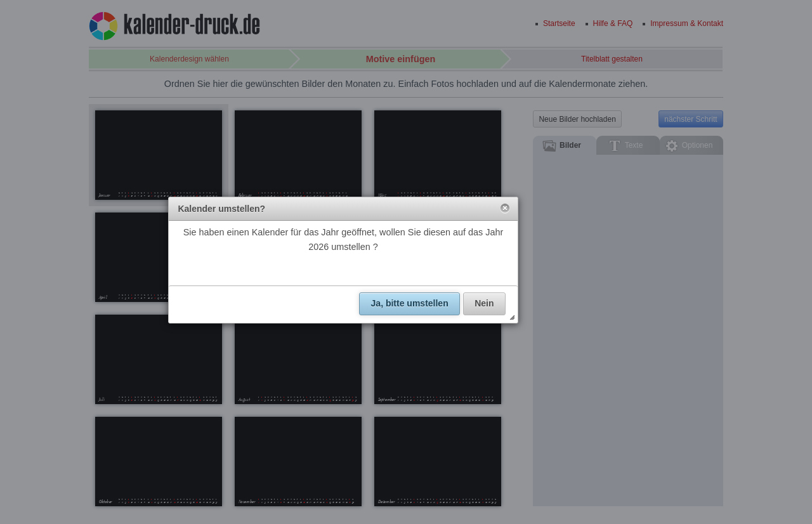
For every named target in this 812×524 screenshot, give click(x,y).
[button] (505, 209)
